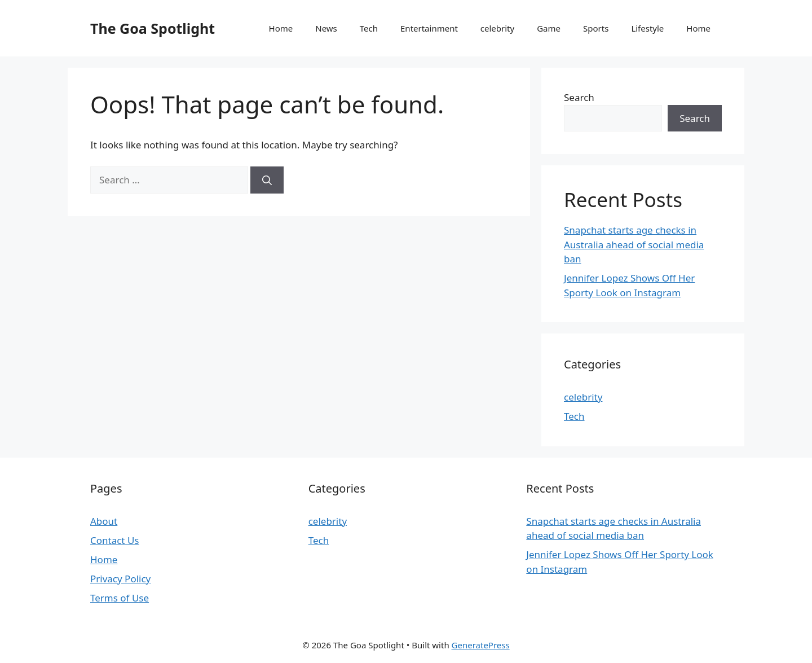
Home (281, 28)
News (326, 28)
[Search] (267, 180)
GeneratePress (481, 645)
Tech (369, 28)
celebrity (497, 28)
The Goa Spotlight (153, 28)
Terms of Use (120, 598)
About (104, 521)
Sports (596, 28)
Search (579, 97)
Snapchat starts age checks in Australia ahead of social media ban (634, 244)
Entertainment (429, 28)
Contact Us (115, 540)
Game (549, 28)
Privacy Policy (120, 579)
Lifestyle (647, 28)
